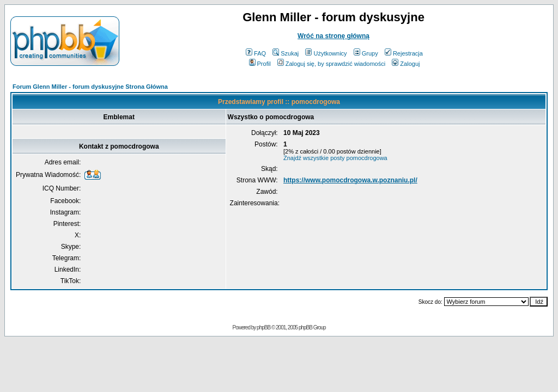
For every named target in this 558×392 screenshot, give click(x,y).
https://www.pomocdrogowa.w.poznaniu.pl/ (350, 180)
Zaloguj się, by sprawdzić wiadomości (331, 64)
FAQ (256, 53)
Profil (260, 64)
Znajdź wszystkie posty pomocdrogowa (335, 158)
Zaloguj (406, 64)
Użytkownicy (326, 53)
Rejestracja (404, 53)
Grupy (366, 53)
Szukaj (286, 53)
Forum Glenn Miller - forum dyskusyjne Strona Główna (90, 87)
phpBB (263, 327)
